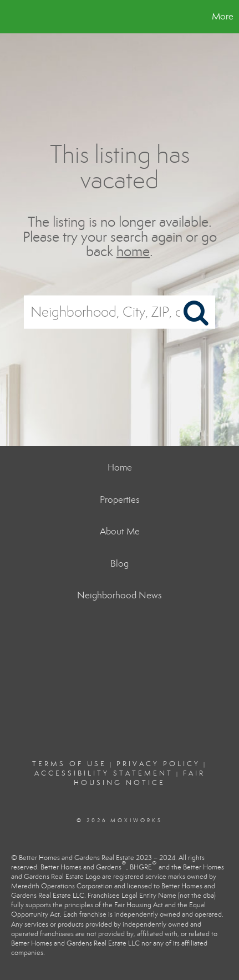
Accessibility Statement (104, 773)
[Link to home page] (10, 17)
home (133, 251)
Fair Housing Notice (139, 778)
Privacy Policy (158, 764)
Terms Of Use (69, 764)
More (223, 16)
